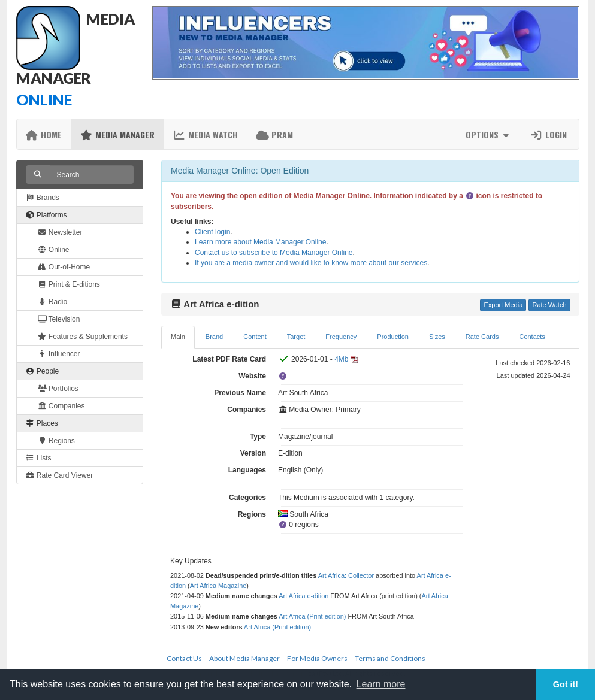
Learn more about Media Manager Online (260, 242)
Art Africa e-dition (303, 596)
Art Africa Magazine (218, 586)
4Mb (341, 359)
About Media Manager (244, 658)
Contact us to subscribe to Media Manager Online (274, 253)
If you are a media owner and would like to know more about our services (311, 263)
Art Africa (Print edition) (312, 616)
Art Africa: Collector (346, 575)
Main (178, 337)
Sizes (437, 337)
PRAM (274, 134)
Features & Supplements (83, 337)
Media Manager (117, 134)
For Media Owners (317, 658)
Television (59, 319)
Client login (212, 232)
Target (296, 337)
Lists (39, 458)
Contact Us (184, 658)
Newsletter (60, 232)
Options (489, 134)
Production (393, 337)
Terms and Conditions (390, 658)
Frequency (341, 337)
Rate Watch (549, 305)
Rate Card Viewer (60, 475)
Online (54, 250)
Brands (43, 198)
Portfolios (58, 389)
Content (255, 337)
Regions (56, 441)
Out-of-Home (64, 267)
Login (548, 134)
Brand (214, 337)
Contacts (532, 337)
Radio (53, 302)
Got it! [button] (566, 684)
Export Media (503, 305)
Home (44, 134)
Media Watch (205, 134)
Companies (61, 406)
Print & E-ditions (69, 284)
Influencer (59, 354)
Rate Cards (482, 337)
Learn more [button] (381, 684)
